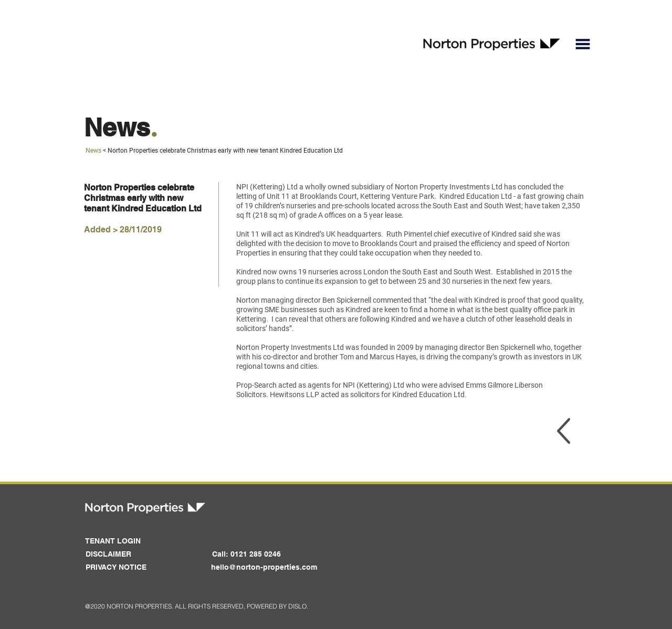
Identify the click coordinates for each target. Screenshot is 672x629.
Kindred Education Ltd (476, 196)
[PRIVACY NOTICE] (116, 568)
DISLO (297, 606)
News (93, 151)
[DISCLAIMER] (108, 555)
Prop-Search (256, 385)
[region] (564, 431)
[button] (583, 44)
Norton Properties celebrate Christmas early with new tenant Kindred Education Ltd (225, 151)
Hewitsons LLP (295, 395)
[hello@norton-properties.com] (264, 568)
